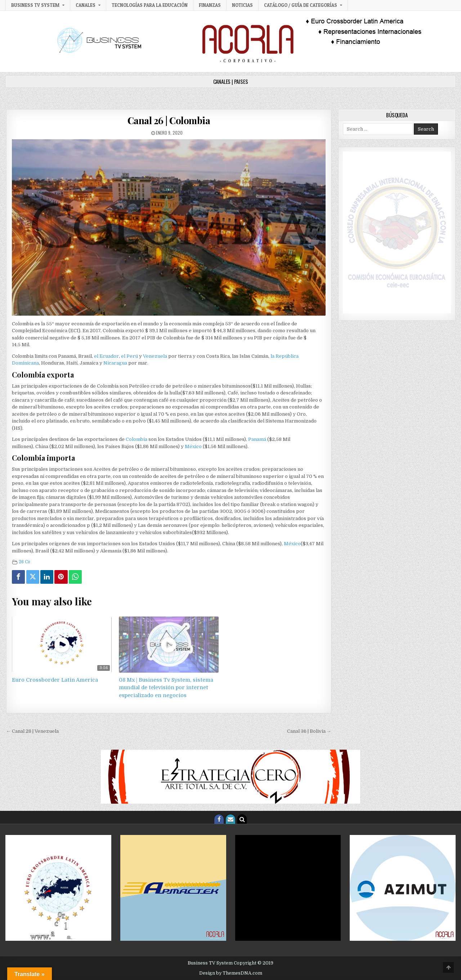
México (193, 446)
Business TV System (35, 5)
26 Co (24, 562)
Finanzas (210, 5)
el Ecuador (106, 356)
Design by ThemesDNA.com (231, 973)
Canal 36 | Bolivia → (309, 731)
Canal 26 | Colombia (169, 120)
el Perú (129, 356)
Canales (86, 5)
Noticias (242, 5)
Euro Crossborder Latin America (55, 680)
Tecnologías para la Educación (150, 5)
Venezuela (155, 356)
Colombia (136, 439)
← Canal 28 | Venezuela (32, 731)
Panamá (258, 439)
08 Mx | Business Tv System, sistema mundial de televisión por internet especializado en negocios (166, 688)
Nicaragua (115, 363)
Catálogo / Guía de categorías (301, 5)
